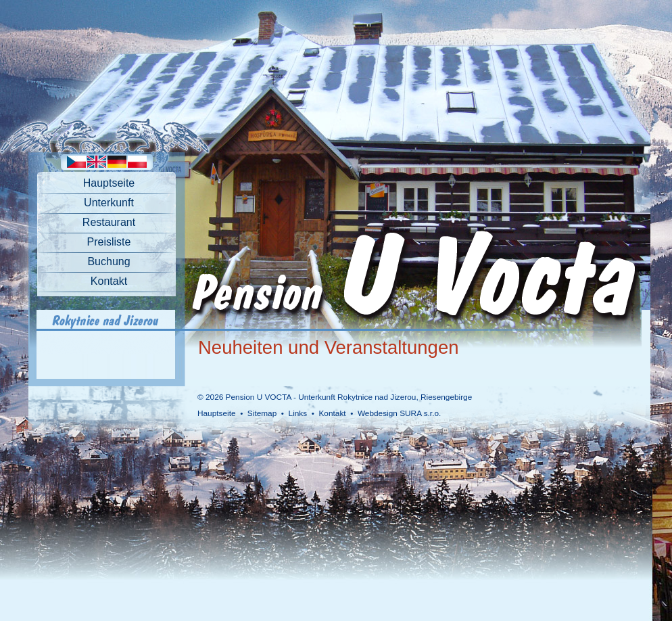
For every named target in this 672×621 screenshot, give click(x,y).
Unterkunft (109, 203)
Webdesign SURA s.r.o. (399, 413)
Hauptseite (109, 183)
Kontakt (109, 281)
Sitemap (262, 413)
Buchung (109, 261)
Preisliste (109, 242)
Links (298, 413)
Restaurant (109, 222)
